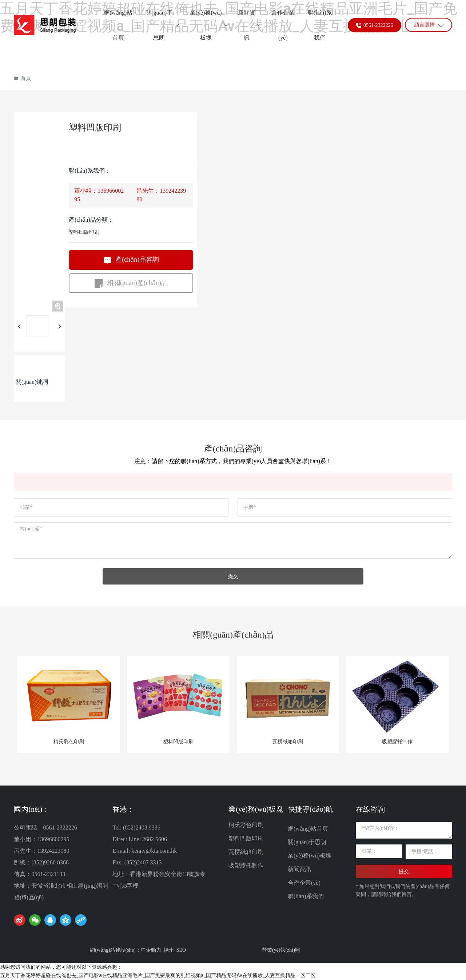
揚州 (169, 950)
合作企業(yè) (304, 883)
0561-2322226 (378, 33)
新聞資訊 (299, 869)
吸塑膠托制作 (397, 742)
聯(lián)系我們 (306, 896)
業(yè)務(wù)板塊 (310, 856)
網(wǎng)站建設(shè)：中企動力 (125, 950)
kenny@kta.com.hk (154, 851)
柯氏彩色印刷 (69, 742)
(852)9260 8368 (50, 862)
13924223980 (53, 851)
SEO (181, 950)
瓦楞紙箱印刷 (288, 742)
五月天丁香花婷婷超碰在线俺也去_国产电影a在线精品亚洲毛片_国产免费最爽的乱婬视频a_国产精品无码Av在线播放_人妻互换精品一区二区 (158, 975)
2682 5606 (155, 839)
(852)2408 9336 (141, 828)
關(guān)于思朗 (307, 842)
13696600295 (53, 839)
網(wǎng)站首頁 (308, 829)
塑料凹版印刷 (84, 232)
